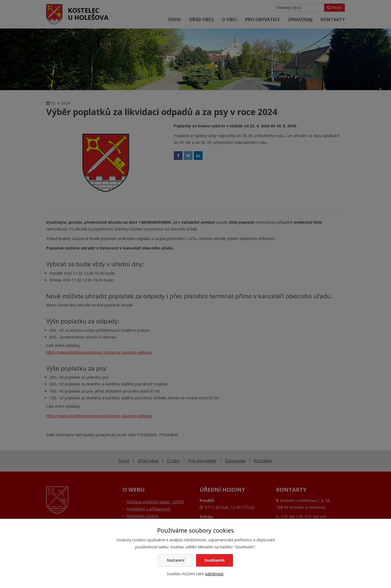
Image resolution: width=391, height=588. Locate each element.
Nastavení (176, 560)
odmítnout (214, 574)
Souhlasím (215, 560)
